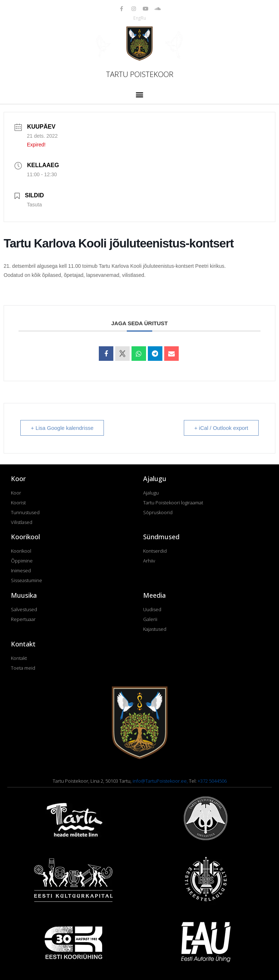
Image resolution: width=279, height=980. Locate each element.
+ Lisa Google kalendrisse (62, 428)
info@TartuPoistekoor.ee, (161, 781)
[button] (140, 94)
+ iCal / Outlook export (221, 428)
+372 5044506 (212, 781)
